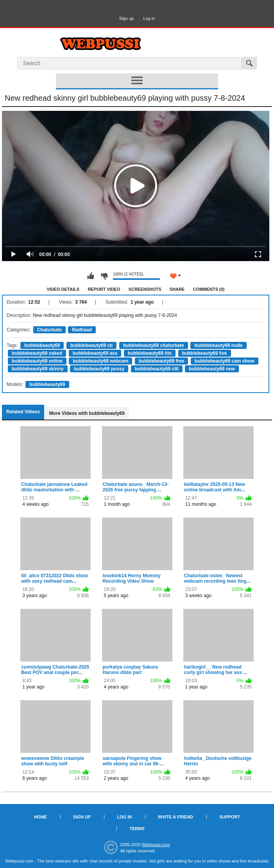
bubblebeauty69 (42, 345)
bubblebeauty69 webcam (100, 361)
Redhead (82, 330)
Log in (149, 18)
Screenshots (145, 289)
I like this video (91, 276)
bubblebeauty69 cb (92, 345)
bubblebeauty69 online (37, 361)
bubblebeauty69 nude (218, 345)
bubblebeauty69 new (212, 369)
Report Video (104, 289)
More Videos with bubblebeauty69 (87, 413)
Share (177, 289)
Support (230, 817)
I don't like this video (104, 276)
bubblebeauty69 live (205, 353)
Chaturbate (49, 330)
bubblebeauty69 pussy (99, 369)
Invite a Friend (176, 817)
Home (40, 817)
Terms (137, 829)
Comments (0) (209, 289)
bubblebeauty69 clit (157, 369)
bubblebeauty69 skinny (38, 369)
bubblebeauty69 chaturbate (154, 345)
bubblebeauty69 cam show (225, 361)
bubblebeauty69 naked (37, 353)
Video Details (63, 289)
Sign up (126, 18)
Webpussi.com (156, 845)
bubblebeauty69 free (162, 361)
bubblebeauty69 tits (150, 353)
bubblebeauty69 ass (95, 353)
